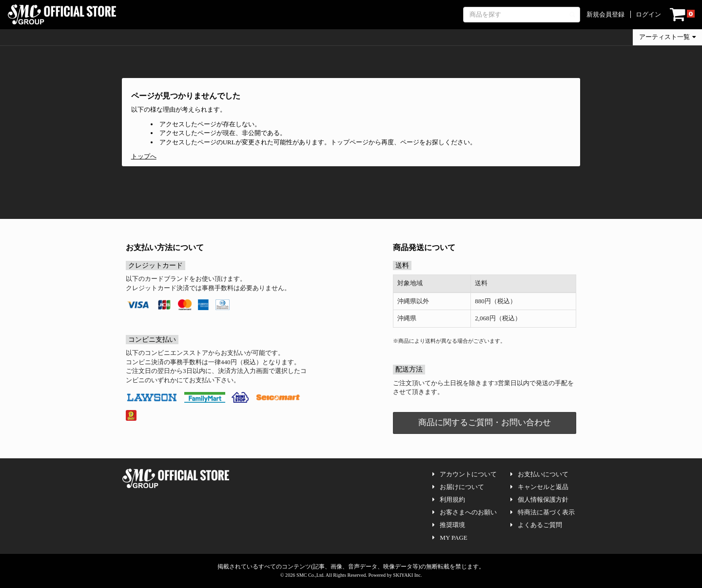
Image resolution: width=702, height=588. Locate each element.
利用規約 (449, 500)
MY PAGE (450, 538)
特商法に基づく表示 (543, 512)
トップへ (144, 156)
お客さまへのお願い (465, 512)
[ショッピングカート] (682, 15)
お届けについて (458, 487)
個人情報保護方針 (539, 500)
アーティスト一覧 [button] (667, 37)
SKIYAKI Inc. (407, 575)
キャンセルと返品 (539, 487)
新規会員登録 (605, 14)
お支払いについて (539, 474)
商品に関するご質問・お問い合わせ (485, 422)
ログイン (648, 14)
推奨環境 (449, 525)
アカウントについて (465, 474)
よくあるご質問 (536, 525)
